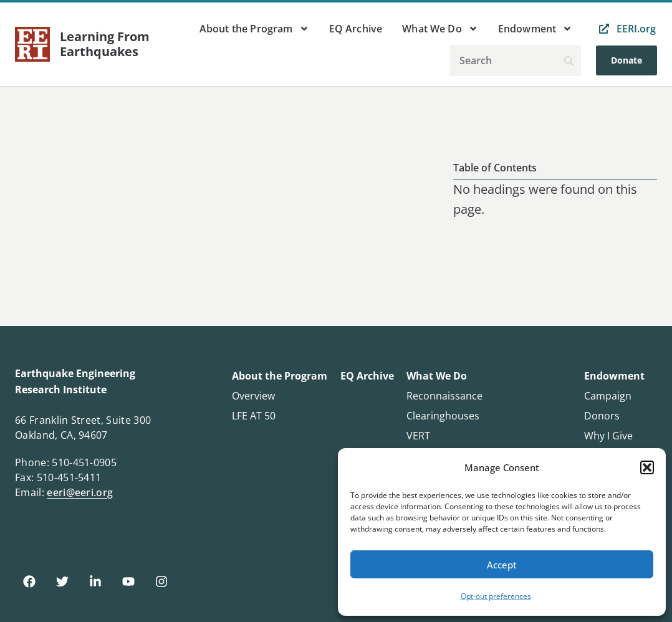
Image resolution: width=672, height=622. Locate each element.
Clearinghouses (443, 416)
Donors (602, 416)
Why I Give (608, 436)
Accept (502, 565)
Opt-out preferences (496, 596)
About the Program (254, 29)
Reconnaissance (444, 396)
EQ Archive (356, 29)
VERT (418, 436)
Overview (253, 396)
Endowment (535, 29)
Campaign (608, 396)
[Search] (515, 60)
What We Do (440, 29)
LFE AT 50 (254, 416)
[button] (647, 467)
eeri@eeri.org (80, 492)
